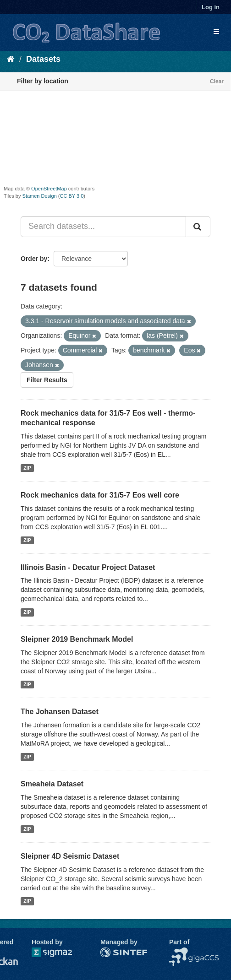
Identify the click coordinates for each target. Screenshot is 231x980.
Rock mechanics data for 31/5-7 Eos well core (100, 495)
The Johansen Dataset (60, 712)
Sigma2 (59, 952)
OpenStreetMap (49, 189)
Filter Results (47, 380)
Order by (34, 259)
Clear (217, 81)
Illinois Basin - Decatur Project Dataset (88, 567)
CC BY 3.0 (72, 196)
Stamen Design (40, 196)
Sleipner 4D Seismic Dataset (70, 856)
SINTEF (112, 952)
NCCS (178, 952)
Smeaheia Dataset (52, 784)
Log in (211, 7)
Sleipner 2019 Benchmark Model (77, 639)
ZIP (27, 468)
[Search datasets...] (103, 227)
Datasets (43, 59)
